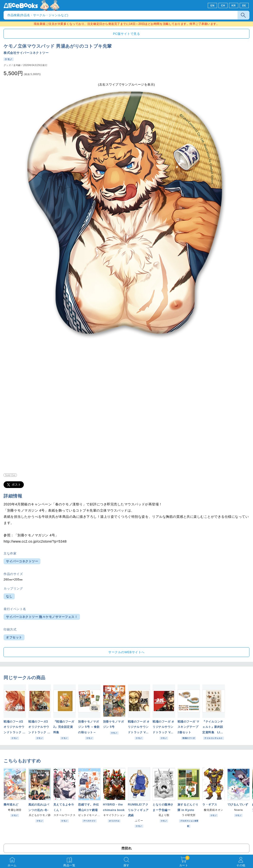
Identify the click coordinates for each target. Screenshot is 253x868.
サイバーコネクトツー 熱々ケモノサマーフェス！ (42, 617)
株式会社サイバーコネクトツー (26, 53)
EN (212, 5)
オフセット (14, 637)
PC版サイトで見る (126, 34)
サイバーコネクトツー (22, 561)
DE (244, 5)
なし (9, 596)
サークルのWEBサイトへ (126, 652)
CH (223, 5)
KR (234, 5)
